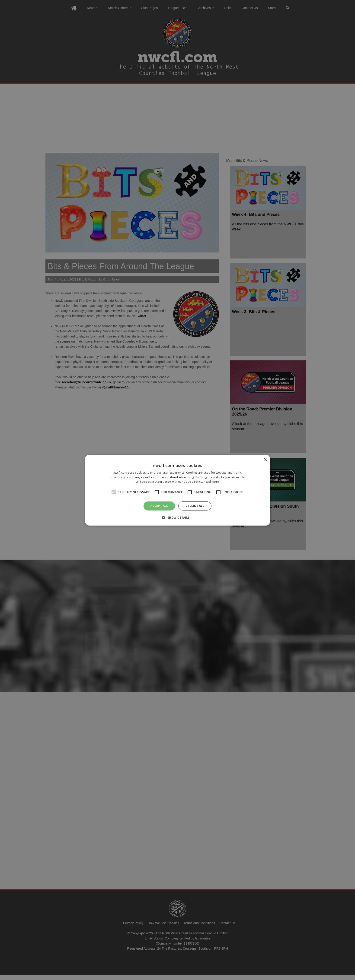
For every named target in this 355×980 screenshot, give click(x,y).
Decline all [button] (195, 506)
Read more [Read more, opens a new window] (211, 482)
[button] (177, 517)
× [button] (265, 459)
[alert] (177, 490)
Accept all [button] (159, 506)
